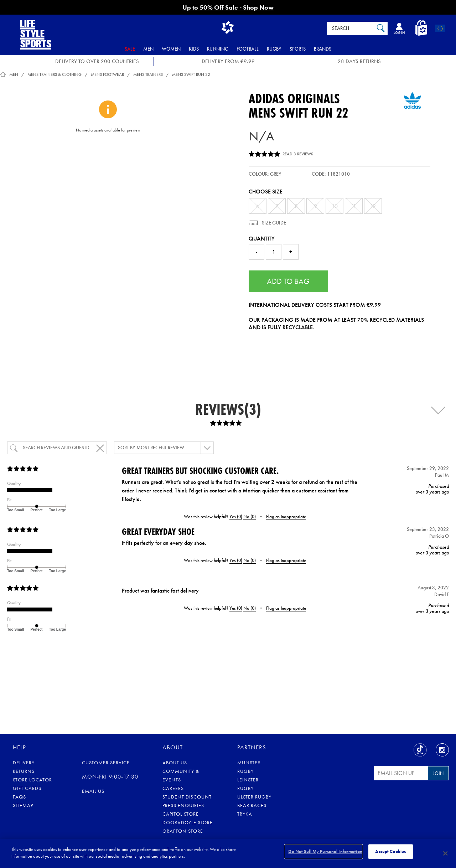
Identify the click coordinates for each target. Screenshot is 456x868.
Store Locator (32, 780)
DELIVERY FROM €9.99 (228, 61)
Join (438, 773)
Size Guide (273, 223)
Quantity (262, 239)
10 (335, 206)
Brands (323, 49)
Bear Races (252, 805)
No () (250, 516)
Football (248, 49)
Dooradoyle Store (188, 822)
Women (171, 49)
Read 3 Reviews (298, 154)
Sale (130, 49)
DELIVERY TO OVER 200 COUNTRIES (97, 61)
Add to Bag (288, 281)
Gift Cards (27, 788)
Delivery (24, 763)
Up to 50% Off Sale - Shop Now (228, 7)
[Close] (445, 853)
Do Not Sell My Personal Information (325, 853)
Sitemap (23, 805)
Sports (298, 49)
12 (373, 206)
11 (354, 206)
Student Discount (187, 797)
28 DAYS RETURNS (359, 61)
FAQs (19, 797)
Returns (24, 771)
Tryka (245, 814)
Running (218, 49)
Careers (173, 788)
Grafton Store (183, 831)
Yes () (236, 516)
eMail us (93, 791)
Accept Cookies (390, 853)
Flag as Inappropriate (286, 516)
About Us (175, 763)
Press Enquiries (183, 805)
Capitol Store (181, 814)
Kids (194, 49)
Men (148, 49)
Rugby (274, 49)
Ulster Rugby (254, 797)
